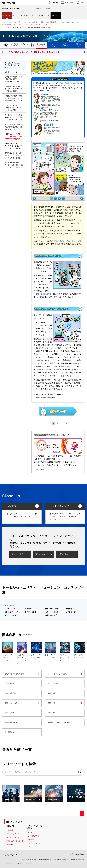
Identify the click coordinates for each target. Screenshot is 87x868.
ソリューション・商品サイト (35, 827)
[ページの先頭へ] (82, 814)
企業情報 (10, 830)
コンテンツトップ (11, 72)
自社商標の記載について (61, 860)
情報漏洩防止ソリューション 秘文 (67, 241)
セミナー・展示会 (37, 15)
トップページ (10, 605)
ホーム (4, 22)
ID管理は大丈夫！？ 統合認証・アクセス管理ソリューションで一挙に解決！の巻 (14, 156)
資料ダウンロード (66, 45)
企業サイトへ (56, 15)
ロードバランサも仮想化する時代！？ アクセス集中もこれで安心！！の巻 (14, 117)
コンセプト (6, 45)
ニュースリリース (13, 834)
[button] (84, 52)
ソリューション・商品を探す (31, 22)
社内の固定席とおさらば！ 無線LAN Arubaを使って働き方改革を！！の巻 (13, 89)
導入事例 (32, 45)
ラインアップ (7, 15)
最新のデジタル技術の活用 (48, 22)
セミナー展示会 (53, 45)
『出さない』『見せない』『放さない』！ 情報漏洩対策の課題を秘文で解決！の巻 (14, 137)
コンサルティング (15, 45)
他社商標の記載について (77, 860)
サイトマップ (71, 612)
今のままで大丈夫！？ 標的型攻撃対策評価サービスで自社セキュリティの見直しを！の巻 (14, 79)
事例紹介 (27, 15)
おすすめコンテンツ (10, 25)
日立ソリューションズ (14, 822)
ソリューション (25, 45)
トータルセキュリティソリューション (69, 22)
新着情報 (69, 609)
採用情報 (10, 844)
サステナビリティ (13, 837)
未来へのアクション (14, 841)
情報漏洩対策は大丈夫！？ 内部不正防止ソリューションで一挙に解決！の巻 (14, 146)
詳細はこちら (39, 469)
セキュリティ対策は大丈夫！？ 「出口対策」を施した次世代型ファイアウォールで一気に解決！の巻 (14, 165)
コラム (47, 15)
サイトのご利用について (29, 860)
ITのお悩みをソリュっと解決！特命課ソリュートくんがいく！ (35, 25)
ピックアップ (18, 15)
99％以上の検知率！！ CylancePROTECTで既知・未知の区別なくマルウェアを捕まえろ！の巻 (13, 108)
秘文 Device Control (43, 294)
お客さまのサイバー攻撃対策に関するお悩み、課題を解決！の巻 (13, 127)
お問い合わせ (79, 45)
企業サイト (10, 826)
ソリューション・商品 (41, 8)
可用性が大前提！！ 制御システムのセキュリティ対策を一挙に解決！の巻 (14, 98)
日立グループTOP (10, 855)
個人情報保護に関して (45, 860)
